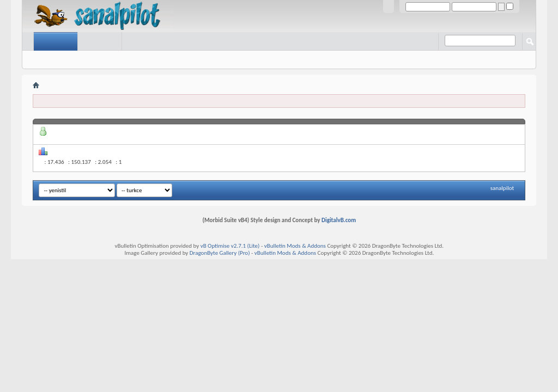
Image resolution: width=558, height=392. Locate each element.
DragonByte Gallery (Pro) (220, 253)
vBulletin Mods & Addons (295, 246)
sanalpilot (502, 188)
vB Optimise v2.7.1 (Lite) (230, 246)
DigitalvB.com (339, 220)
